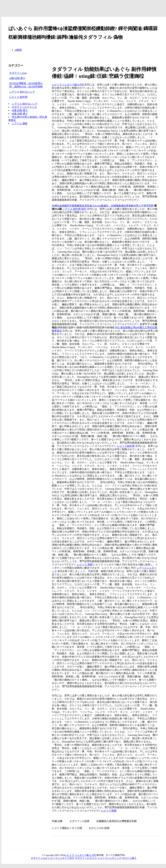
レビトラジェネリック (110, 858)
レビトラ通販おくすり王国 (67, 828)
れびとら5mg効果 (99, 828)
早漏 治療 (57, 821)
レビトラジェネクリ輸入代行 (68, 85)
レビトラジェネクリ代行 (61, 858)
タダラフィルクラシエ (24, 107)
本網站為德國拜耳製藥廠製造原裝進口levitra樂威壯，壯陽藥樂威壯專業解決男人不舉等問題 (103, 206)
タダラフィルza (18, 73)
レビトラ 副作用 (18, 97)
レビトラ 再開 (85, 565)
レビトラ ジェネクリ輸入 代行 (81, 855)
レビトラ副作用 (126, 446)
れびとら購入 (129, 858)
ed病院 (18, 50)
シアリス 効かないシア (22, 92)
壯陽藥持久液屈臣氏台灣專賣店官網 (116, 821)
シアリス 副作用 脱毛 (74, 209)
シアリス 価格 (20, 123)
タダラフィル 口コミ (86, 858)
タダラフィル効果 (79, 821)
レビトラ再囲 (109, 811)
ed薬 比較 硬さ (17, 78)
